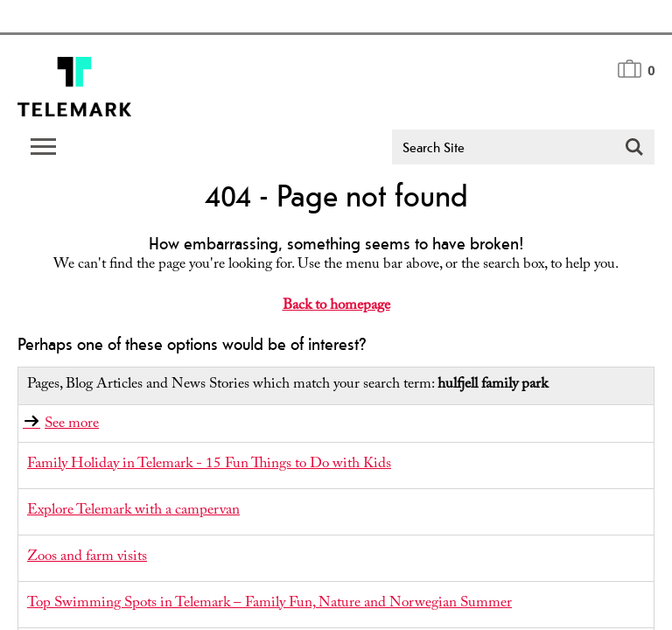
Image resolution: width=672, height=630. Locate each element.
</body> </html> (336, 315)
